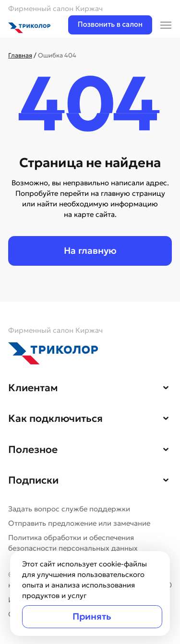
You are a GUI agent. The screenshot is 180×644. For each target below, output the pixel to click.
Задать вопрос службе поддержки (69, 509)
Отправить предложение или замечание (79, 523)
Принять (92, 616)
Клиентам (33, 388)
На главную (90, 251)
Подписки (33, 480)
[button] (166, 387)
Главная (20, 55)
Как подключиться (55, 418)
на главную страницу (128, 193)
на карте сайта (89, 215)
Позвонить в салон (110, 24)
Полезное (33, 450)
